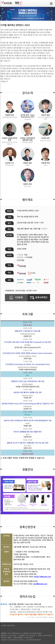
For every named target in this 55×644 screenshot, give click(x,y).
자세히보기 (44, 229)
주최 (9, 265)
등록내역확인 (39, 298)
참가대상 (9, 235)
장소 (9, 229)
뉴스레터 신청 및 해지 (8, 626)
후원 (9, 280)
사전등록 (16, 298)
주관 (9, 273)
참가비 (9, 255)
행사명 (9, 211)
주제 (9, 217)
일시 (9, 223)
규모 (9, 249)
